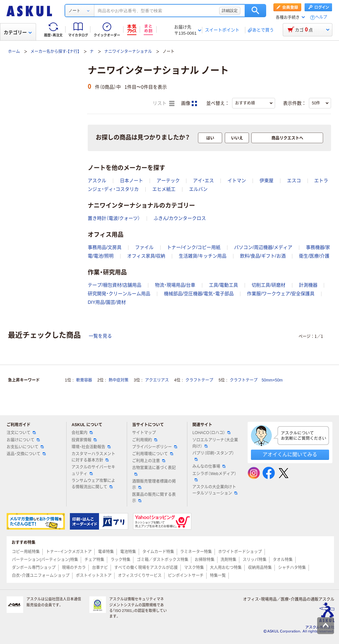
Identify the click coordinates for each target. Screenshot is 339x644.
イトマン (237, 181)
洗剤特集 (228, 560)
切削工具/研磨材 (268, 285)
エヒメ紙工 (164, 189)
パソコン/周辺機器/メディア (263, 247)
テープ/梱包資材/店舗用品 (115, 285)
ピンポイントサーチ (186, 576)
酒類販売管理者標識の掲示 (154, 484)
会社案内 (82, 433)
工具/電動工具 (223, 285)
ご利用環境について (153, 454)
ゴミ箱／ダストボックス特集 (163, 560)
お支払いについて (25, 447)
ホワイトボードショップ (240, 552)
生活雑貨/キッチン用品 (203, 256)
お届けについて (23, 440)
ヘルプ (321, 17)
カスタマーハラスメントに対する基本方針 (93, 457)
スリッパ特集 (255, 560)
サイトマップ (144, 433)
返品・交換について (26, 454)
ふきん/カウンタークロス (180, 218)
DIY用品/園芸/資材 (107, 302)
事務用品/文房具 (105, 247)
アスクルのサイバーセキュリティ (93, 470)
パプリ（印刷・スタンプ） (213, 456)
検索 (255, 11)
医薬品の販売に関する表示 (154, 498)
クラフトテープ (199, 380)
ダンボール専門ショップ (34, 568)
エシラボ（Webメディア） (214, 476)
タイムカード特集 (158, 552)
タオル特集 (283, 560)
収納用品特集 (260, 568)
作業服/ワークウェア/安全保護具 (281, 294)
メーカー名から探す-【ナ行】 (55, 52)
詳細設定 (230, 11)
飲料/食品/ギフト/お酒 (263, 256)
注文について (21, 433)
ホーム (14, 52)
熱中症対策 (119, 380)
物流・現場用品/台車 (175, 285)
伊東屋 (266, 181)
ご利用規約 (145, 440)
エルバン (198, 189)
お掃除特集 (205, 560)
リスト (164, 103)
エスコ (294, 181)
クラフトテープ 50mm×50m (256, 380)
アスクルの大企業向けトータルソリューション (215, 490)
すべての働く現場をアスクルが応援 (146, 568)
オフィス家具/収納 (146, 256)
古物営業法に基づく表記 (154, 470)
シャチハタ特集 (292, 568)
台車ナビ (100, 568)
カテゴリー (18, 32)
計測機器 (308, 285)
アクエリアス (157, 380)
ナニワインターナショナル (128, 52)
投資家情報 (84, 440)
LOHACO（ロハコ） (211, 433)
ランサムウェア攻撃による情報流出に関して (93, 484)
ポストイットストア (94, 576)
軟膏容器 (84, 380)
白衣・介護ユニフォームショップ (41, 576)
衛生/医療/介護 (314, 256)
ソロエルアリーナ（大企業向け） (215, 443)
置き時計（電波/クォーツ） (114, 218)
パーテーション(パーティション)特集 (45, 560)
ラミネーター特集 (196, 552)
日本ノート (131, 181)
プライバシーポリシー (155, 447)
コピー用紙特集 (26, 552)
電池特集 (128, 552)
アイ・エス (203, 181)
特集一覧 (218, 576)
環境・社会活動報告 (91, 447)
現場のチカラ (74, 568)
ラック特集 (121, 560)
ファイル (144, 247)
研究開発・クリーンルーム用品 (119, 294)
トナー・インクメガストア (69, 552)
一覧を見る (100, 336)
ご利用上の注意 (149, 461)
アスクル (97, 181)
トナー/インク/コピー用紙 (194, 247)
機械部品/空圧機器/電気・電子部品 (199, 294)
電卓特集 (106, 552)
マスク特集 (194, 568)
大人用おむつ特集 (226, 568)
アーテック (168, 181)
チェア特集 (94, 560)
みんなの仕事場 (209, 466)
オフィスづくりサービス (140, 576)
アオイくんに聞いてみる (290, 454)
